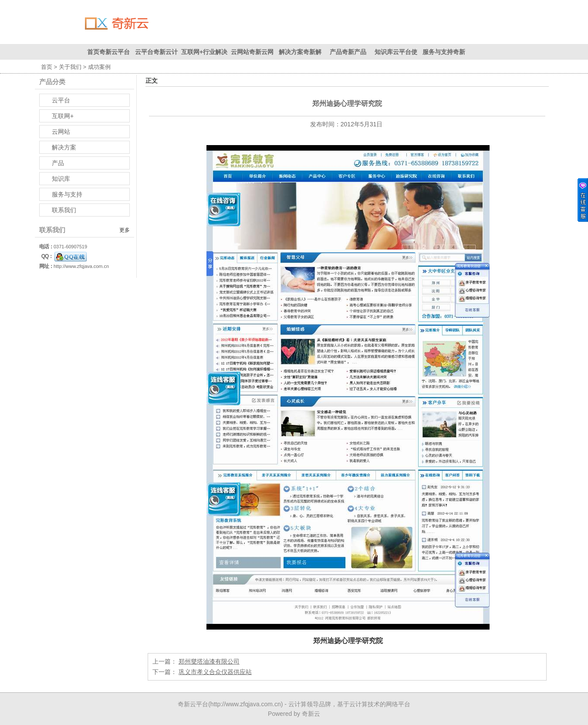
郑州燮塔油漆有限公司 (209, 661)
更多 (125, 230)
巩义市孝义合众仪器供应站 (215, 672)
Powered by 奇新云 (294, 714)
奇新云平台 (193, 704)
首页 (47, 67)
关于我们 (70, 67)
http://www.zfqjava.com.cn (81, 266)
